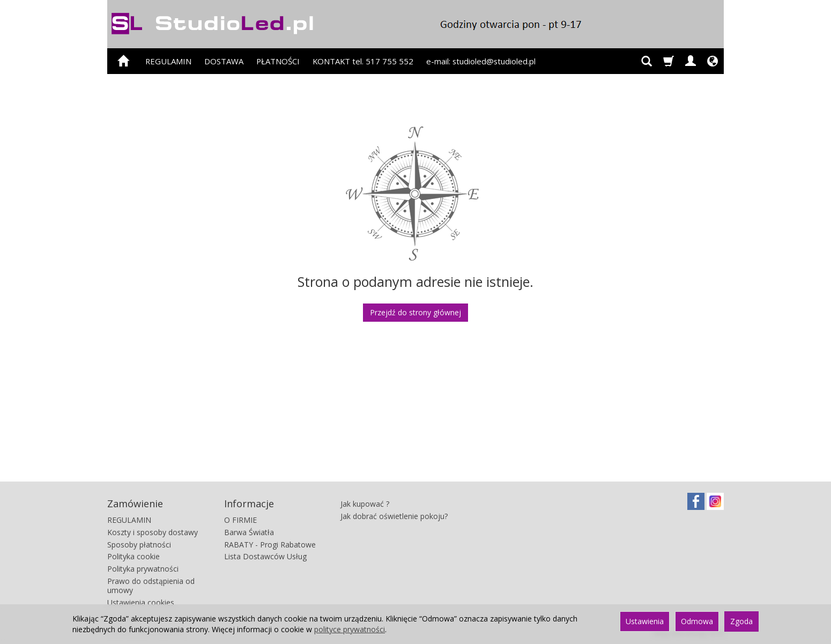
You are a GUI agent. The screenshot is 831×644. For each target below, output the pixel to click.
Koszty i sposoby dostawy (153, 532)
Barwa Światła (249, 532)
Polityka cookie (133, 556)
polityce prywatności (350, 629)
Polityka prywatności (143, 569)
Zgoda (741, 621)
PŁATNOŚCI (278, 61)
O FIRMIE (240, 520)
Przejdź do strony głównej (415, 312)
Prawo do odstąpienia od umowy (151, 586)
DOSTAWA (224, 61)
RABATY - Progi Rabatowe (270, 545)
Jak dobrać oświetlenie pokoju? (394, 516)
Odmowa (697, 621)
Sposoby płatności (139, 545)
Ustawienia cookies (141, 602)
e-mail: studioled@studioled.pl (481, 61)
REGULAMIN (168, 61)
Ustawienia (645, 621)
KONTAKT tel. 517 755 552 (363, 61)
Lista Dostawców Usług (265, 556)
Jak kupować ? (365, 504)
